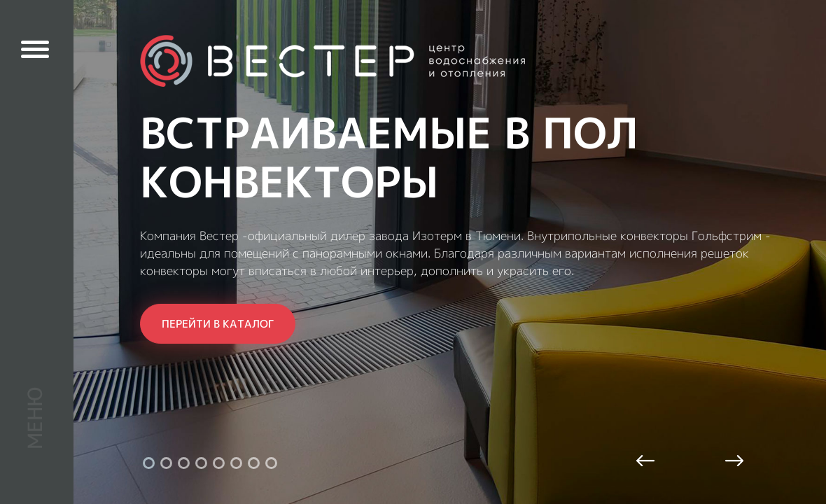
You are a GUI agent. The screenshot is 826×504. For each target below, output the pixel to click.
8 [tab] (271, 463)
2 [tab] (166, 463)
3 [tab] (184, 463)
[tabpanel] (413, 252)
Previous (647, 462)
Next (733, 462)
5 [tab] (219, 463)
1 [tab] (149, 463)
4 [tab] (201, 463)
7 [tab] (254, 463)
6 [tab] (236, 463)
